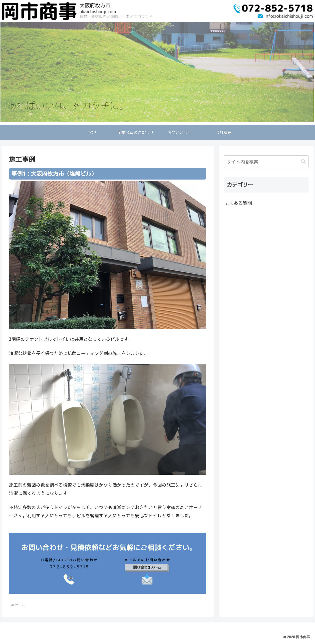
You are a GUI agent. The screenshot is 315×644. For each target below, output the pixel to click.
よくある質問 (238, 203)
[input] (266, 162)
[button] (303, 161)
